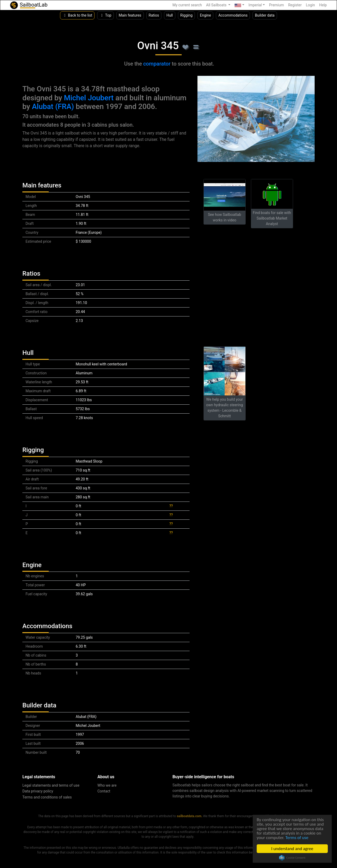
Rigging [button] (187, 15)
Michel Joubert (89, 98)
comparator (157, 64)
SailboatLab (28, 5)
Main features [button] (130, 15)
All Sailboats (217, 5)
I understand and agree (292, 849)
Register (295, 5)
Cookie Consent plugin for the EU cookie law (292, 858)
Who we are (107, 785)
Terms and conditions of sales (47, 797)
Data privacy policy (38, 791)
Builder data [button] (265, 15)
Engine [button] (205, 15)
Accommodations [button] (233, 15)
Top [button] (105, 15)
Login (311, 5)
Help (323, 5)
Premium (277, 5)
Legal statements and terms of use (51, 785)
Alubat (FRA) (53, 106)
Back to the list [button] (77, 15)
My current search (187, 5)
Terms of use (297, 838)
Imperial (255, 5)
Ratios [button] (154, 15)
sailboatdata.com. (189, 816)
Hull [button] (170, 15)
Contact (104, 791)
